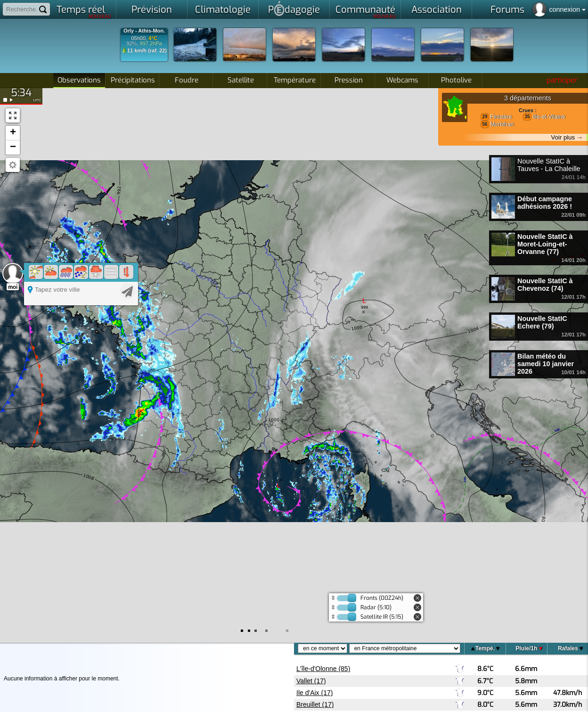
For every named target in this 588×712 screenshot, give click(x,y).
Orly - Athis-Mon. (144, 31)
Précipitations (133, 80)
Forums (507, 10)
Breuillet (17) (315, 704)
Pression (349, 80)
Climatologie (223, 10)
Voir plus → (567, 137)
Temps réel (84, 11)
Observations (79, 80)
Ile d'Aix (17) (314, 693)
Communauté (366, 11)
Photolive (456, 80)
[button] (13, 133)
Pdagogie (294, 8)
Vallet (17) (311, 681)
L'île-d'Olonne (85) (323, 669)
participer (562, 80)
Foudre (187, 80)
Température (295, 80)
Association (437, 10)
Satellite (241, 80)
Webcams (402, 80)
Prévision (152, 10)
